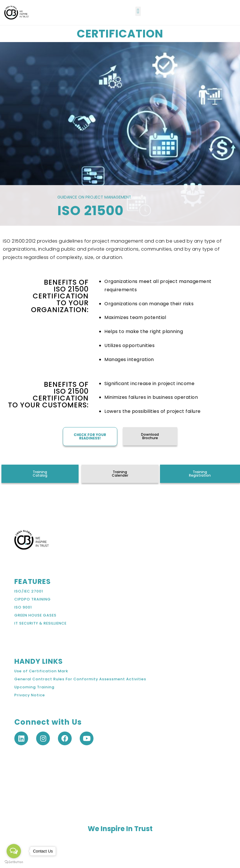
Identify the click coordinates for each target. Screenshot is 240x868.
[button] (138, 11)
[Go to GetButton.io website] (14, 862)
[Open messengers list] (14, 851)
